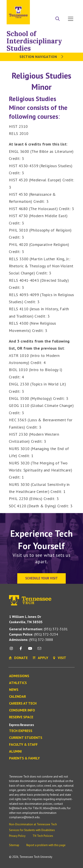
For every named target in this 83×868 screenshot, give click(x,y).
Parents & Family (24, 758)
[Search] (58, 19)
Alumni (15, 751)
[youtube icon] (30, 650)
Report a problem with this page (46, 845)
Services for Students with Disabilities (32, 830)
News (14, 690)
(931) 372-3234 (34, 634)
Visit (71, 5)
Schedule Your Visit (41, 578)
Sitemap (14, 845)
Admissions (19, 676)
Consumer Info (22, 710)
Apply (47, 5)
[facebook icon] (21, 650)
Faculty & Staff (23, 745)
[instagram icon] (13, 650)
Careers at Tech (23, 703)
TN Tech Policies (43, 836)
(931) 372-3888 (31, 640)
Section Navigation (41, 57)
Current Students (26, 738)
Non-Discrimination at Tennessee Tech (33, 824)
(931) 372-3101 (38, 629)
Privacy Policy (17, 836)
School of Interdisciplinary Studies (34, 41)
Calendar (17, 697)
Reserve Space (21, 717)
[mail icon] (39, 650)
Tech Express (21, 731)
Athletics (18, 683)
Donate (60, 5)
